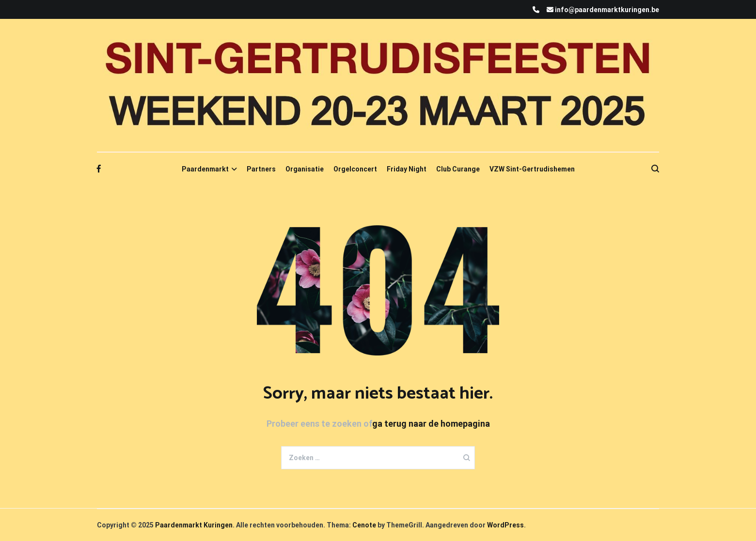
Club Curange (458, 169)
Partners (261, 169)
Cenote (364, 525)
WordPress (505, 525)
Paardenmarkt (205, 169)
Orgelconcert (355, 169)
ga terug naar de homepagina (431, 424)
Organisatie (305, 169)
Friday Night (407, 169)
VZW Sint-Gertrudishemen (532, 169)
